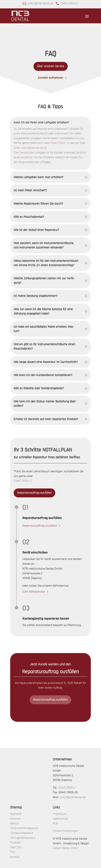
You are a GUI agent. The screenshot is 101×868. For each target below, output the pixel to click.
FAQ (13, 852)
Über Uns (16, 847)
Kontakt (15, 857)
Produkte (16, 842)
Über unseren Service (51, 66)
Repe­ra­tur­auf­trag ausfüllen (40, 526)
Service (15, 823)
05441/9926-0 (69, 3)
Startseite (16, 814)
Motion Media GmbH (65, 848)
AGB (55, 823)
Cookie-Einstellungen (65, 831)
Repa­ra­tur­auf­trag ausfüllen (34, 493)
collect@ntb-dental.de (41, 3)
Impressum (60, 814)
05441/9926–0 (60, 143)
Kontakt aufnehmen (50, 78)
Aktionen (15, 819)
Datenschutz (60, 819)
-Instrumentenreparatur (24, 828)
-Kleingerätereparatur (23, 838)
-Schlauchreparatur (22, 833)
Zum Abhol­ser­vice (34, 592)
